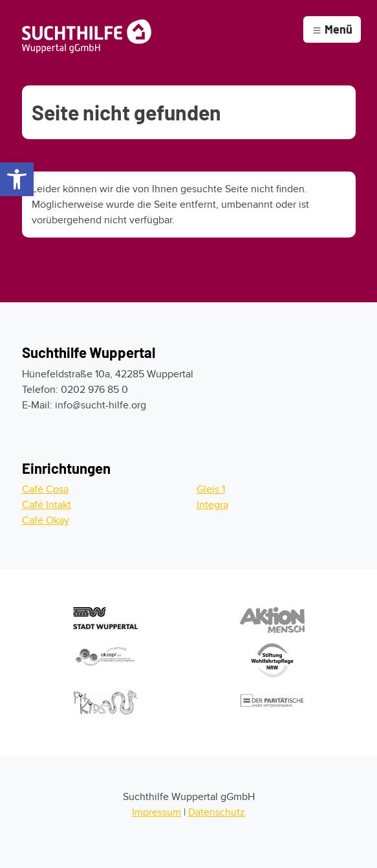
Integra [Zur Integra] (212, 505)
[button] (17, 179)
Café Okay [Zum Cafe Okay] (46, 520)
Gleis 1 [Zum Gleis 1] (211, 489)
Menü (332, 29)
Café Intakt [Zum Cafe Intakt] (47, 505)
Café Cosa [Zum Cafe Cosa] (45, 489)
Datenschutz (217, 812)
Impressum (156, 812)
